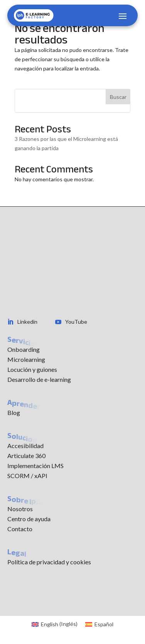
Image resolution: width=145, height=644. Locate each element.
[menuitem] (55, 624)
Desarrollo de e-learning (39, 379)
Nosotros (20, 509)
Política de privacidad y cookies (49, 562)
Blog (14, 412)
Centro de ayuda (29, 519)
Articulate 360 (26, 456)
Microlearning (26, 359)
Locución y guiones (32, 369)
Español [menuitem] (104, 624)
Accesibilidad (25, 446)
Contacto (20, 529)
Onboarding (24, 349)
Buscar (118, 97)
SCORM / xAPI (27, 476)
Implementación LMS (35, 466)
